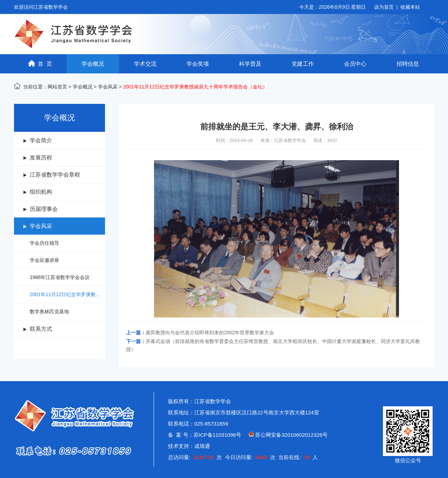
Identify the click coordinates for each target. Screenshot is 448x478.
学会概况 (93, 64)
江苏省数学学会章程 (55, 175)
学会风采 (108, 87)
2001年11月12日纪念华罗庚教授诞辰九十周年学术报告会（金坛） (67, 294)
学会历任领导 (44, 243)
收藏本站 (410, 7)
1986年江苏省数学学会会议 (60, 277)
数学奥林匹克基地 (49, 312)
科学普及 (250, 64)
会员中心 (355, 64)
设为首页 (384, 7)
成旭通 (202, 446)
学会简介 (41, 140)
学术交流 (145, 64)
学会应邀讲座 (44, 260)
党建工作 (303, 64)
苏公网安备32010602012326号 (291, 435)
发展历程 (41, 158)
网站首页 (57, 87)
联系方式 (41, 329)
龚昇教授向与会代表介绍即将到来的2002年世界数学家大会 (210, 333)
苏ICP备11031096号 (218, 435)
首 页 (40, 63)
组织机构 (41, 192)
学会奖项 (198, 64)
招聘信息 (408, 64)
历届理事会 (44, 209)
